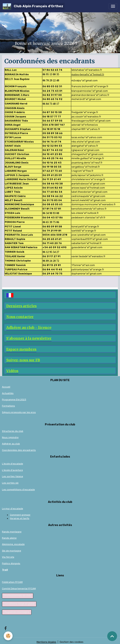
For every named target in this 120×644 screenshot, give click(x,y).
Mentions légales (46, 642)
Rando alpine (9, 538)
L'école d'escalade (12, 464)
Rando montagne (12, 532)
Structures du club (13, 431)
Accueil (6, 387)
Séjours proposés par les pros (19, 412)
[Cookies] (8, 636)
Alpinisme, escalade (13, 544)
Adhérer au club (11, 444)
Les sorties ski (10, 483)
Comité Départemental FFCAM (19, 589)
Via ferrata (8, 557)
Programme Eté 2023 (14, 400)
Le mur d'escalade (12, 509)
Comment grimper (20, 515)
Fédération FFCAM (12, 582)
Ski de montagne (12, 551)
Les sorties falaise (12, 476)
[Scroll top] (112, 636)
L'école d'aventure (12, 470)
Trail (5, 570)
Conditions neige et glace (19, 604)
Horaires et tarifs (20, 518)
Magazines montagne (17, 612)
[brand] (34, 6)
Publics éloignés (11, 563)
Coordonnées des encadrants (19, 450)
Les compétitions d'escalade (18, 490)
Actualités (8, 393)
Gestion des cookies (72, 642)
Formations (8, 406)
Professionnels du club (18, 596)
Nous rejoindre (10, 437)
